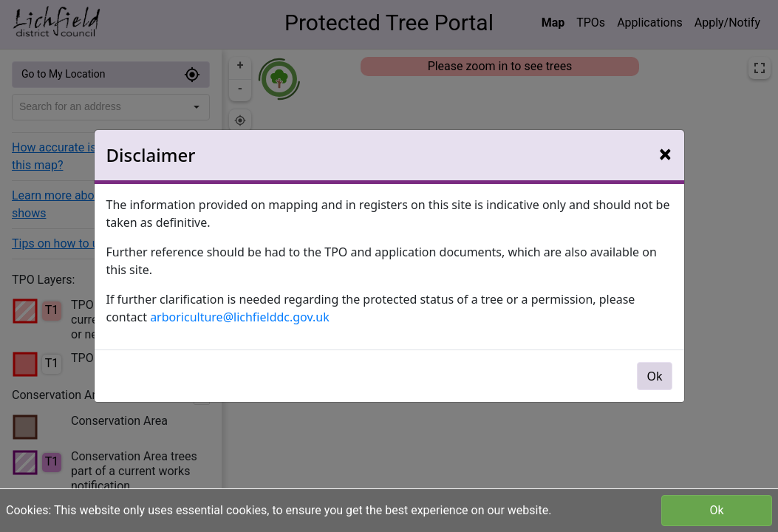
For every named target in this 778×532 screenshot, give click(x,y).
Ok (716, 510)
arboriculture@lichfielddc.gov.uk (240, 317)
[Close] (665, 154)
